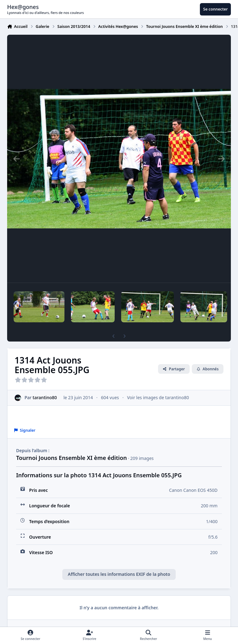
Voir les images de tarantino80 (158, 397)
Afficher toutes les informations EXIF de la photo (119, 574)
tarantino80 (45, 397)
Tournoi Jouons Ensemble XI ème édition (71, 458)
